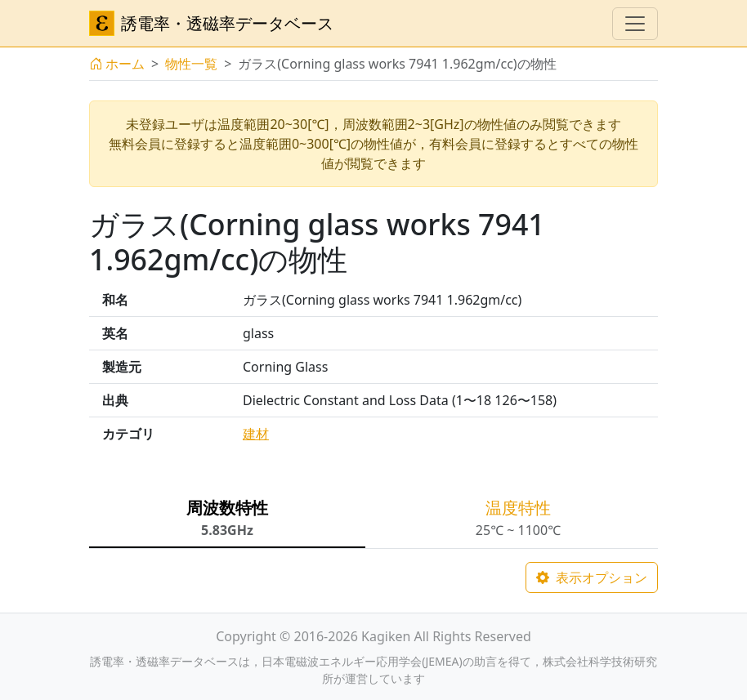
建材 (256, 434)
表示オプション (592, 577)
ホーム (117, 64)
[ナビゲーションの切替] (635, 24)
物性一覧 (191, 64)
